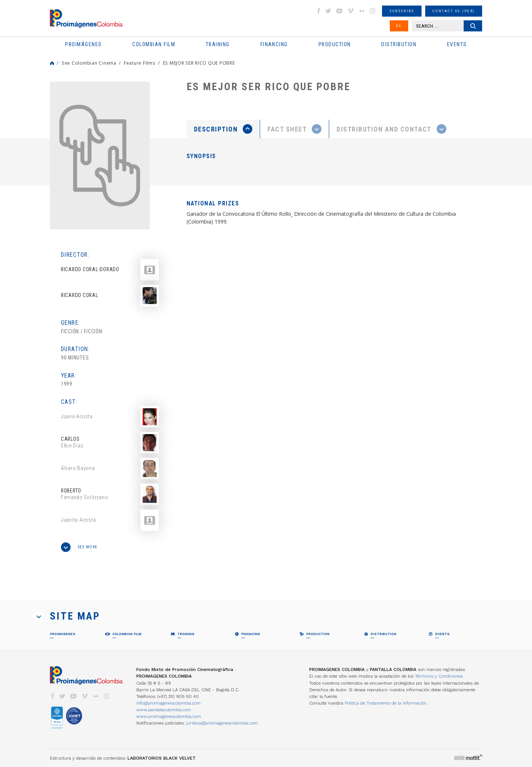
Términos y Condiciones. (439, 676)
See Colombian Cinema (89, 63)
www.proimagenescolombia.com (169, 716)
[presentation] (223, 129)
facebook (318, 11)
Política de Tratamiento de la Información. (386, 703)
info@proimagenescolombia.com (168, 703)
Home (52, 63)
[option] (100, 156)
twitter (328, 11)
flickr (362, 11)
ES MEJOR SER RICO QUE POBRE (199, 63)
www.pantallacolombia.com (164, 710)
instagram (373, 11)
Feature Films (140, 63)
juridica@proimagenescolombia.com (222, 723)
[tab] (223, 129)
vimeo (351, 11)
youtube (340, 11)
